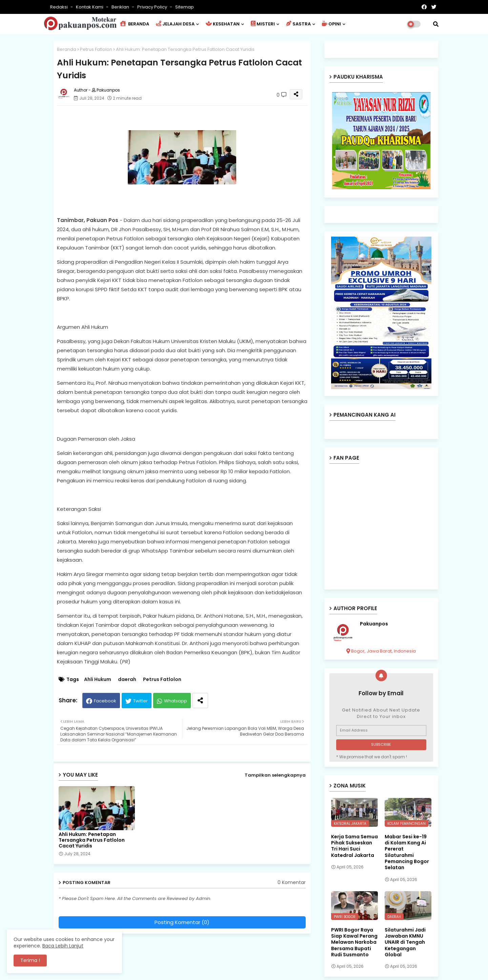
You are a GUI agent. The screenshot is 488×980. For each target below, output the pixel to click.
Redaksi (59, 7)
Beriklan (121, 7)
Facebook (105, 701)
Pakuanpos (374, 624)
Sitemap (185, 7)
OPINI (331, 24)
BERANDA (135, 24)
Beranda (67, 49)
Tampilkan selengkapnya (275, 775)
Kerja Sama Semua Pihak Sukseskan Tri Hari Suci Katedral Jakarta (354, 846)
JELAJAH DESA (175, 24)
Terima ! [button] (30, 960)
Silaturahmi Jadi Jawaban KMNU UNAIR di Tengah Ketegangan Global (405, 942)
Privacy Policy (153, 7)
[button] (436, 24)
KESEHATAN (223, 24)
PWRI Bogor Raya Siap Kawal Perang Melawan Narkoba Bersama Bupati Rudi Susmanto (354, 942)
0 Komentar (292, 883)
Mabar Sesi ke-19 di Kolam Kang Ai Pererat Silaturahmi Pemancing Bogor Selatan (407, 852)
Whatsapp (176, 701)
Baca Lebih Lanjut (63, 946)
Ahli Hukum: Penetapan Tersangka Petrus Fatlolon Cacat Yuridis (92, 840)
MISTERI (263, 24)
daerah (127, 679)
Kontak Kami (90, 7)
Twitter (140, 701)
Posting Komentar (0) (182, 922)
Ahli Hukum (98, 679)
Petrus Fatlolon (96, 49)
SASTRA (298, 24)
